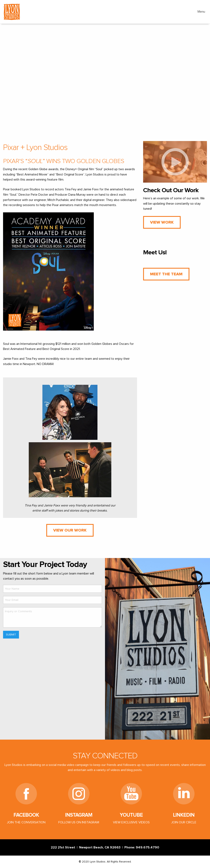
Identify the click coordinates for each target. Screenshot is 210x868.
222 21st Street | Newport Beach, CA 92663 (86, 847)
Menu (201, 12)
